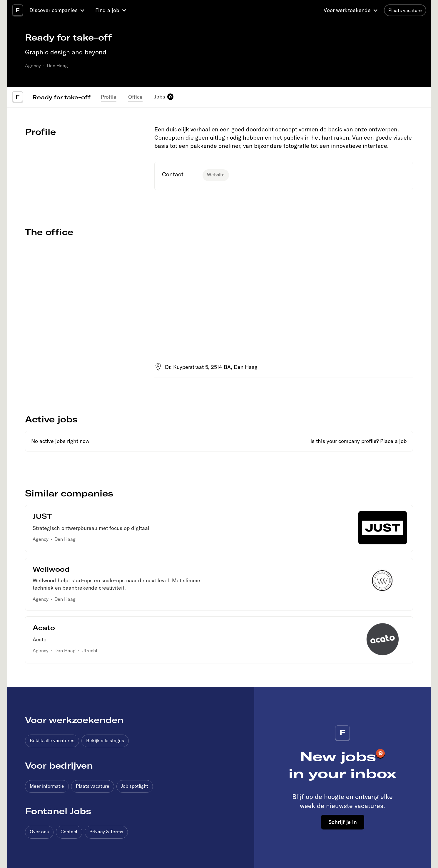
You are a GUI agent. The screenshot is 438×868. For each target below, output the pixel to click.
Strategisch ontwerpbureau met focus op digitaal (91, 528)
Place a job (393, 441)
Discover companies (54, 10)
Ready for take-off (61, 97)
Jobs (160, 97)
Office (135, 97)
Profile (109, 97)
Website (216, 175)
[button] (58, 10)
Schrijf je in (343, 822)
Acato (40, 639)
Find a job (107, 10)
